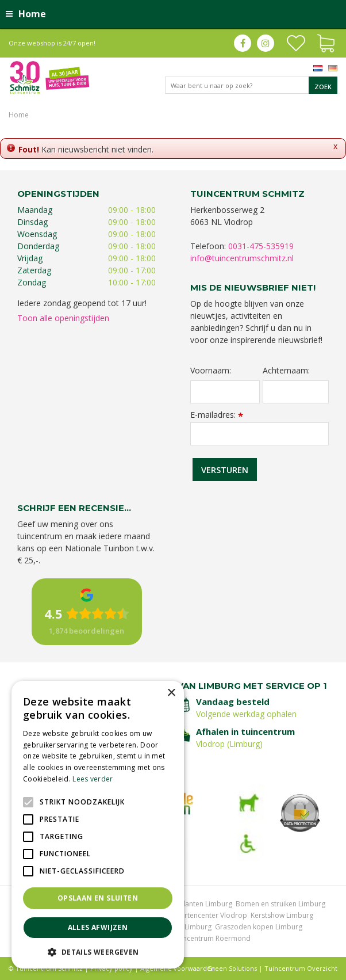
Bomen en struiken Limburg (280, 904)
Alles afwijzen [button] (98, 927)
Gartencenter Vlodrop (211, 915)
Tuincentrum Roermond (212, 938)
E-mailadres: (217, 415)
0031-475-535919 (261, 246)
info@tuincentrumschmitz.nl (242, 258)
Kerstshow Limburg (282, 915)
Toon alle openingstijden (63, 318)
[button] (98, 952)
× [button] (171, 693)
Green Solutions (232, 968)
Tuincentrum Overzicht (301, 968)
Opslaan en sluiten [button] (98, 898)
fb (243, 43)
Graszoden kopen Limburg (259, 927)
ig (266, 43)
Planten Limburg (206, 904)
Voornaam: (211, 371)
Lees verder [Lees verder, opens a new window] (93, 779)
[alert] (98, 825)
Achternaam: (286, 371)
